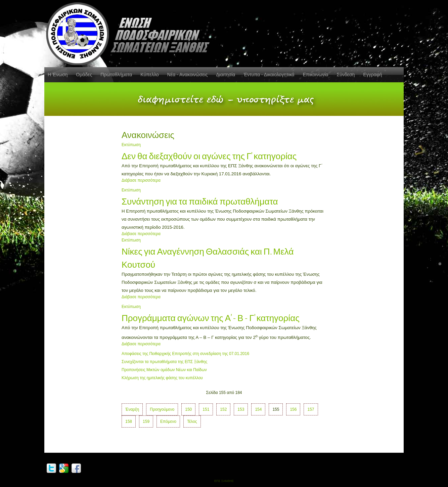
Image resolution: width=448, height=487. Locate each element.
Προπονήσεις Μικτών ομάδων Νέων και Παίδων (164, 370)
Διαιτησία (226, 75)
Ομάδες (84, 75)
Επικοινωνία (316, 75)
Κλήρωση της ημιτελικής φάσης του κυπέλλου (162, 378)
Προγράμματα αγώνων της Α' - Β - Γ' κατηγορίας (211, 317)
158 (129, 422)
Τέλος (192, 422)
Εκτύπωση (131, 145)
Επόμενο (168, 422)
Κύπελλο (149, 75)
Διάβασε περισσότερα (141, 180)
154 (258, 409)
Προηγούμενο (162, 409)
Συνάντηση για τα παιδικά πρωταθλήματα (200, 201)
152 (223, 409)
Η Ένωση (58, 75)
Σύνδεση (346, 75)
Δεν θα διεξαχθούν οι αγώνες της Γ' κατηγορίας (209, 155)
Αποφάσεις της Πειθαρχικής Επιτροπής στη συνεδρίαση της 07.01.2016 (185, 354)
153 (241, 409)
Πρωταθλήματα (116, 75)
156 (293, 409)
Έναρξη (132, 409)
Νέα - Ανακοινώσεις (188, 75)
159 (146, 422)
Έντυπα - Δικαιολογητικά (269, 75)
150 (188, 409)
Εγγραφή (372, 75)
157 (311, 409)
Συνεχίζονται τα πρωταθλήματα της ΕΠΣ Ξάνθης (164, 362)
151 (206, 409)
